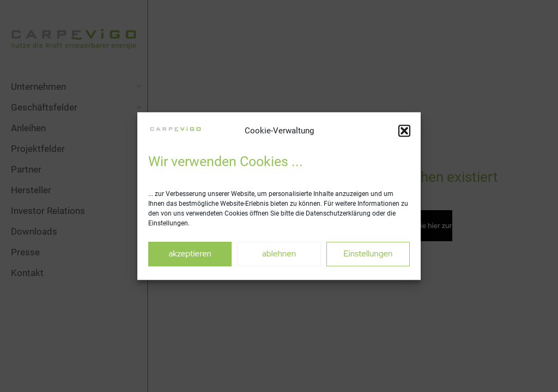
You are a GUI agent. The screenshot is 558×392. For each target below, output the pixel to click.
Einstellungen (368, 254)
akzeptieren (190, 254)
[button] (404, 131)
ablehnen (279, 254)
